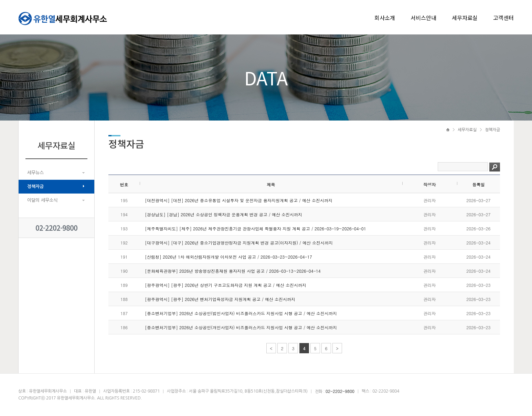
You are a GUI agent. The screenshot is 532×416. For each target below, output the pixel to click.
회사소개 (385, 18)
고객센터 (503, 18)
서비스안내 (423, 18)
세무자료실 (465, 18)
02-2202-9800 (56, 228)
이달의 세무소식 (42, 200)
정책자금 (35, 186)
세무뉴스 (35, 173)
